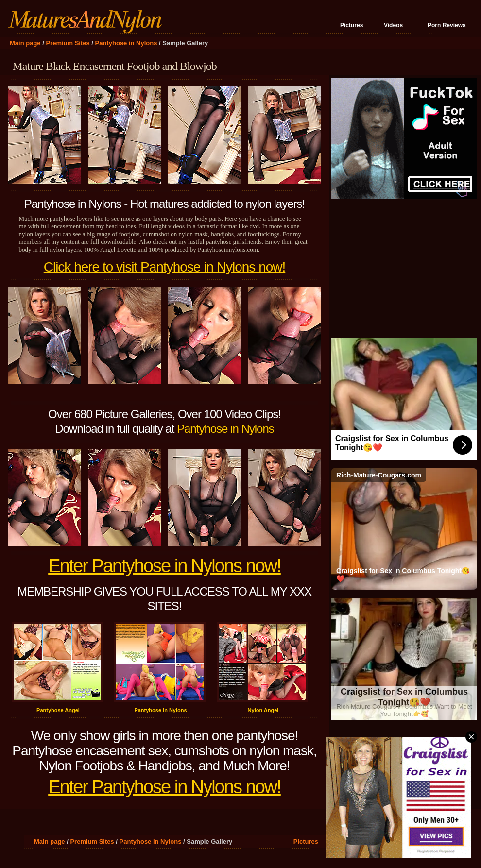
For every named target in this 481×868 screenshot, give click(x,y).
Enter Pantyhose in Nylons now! (164, 566)
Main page (25, 43)
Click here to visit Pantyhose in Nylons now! (165, 267)
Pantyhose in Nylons (126, 43)
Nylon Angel (263, 710)
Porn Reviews (447, 25)
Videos (393, 25)
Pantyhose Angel (58, 710)
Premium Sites (68, 43)
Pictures (352, 25)
